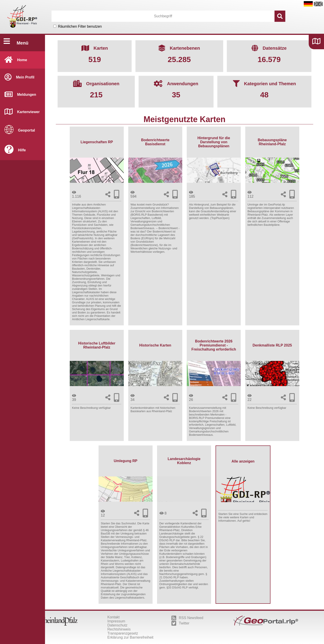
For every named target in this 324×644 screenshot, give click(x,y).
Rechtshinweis (119, 629)
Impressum (116, 621)
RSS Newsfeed (187, 618)
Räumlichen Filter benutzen (80, 26)
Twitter (180, 623)
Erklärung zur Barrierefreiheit (130, 637)
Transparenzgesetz (123, 633)
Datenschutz (117, 625)
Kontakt (113, 617)
